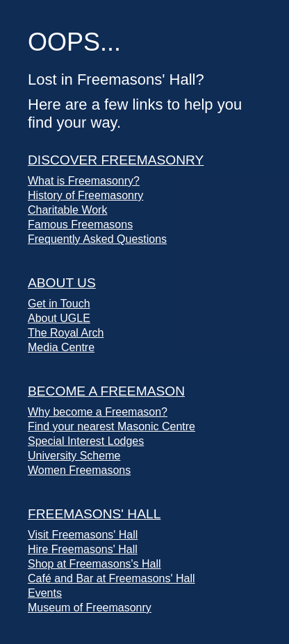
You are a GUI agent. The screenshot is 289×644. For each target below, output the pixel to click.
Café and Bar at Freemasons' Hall (112, 578)
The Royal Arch (66, 333)
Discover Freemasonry (116, 160)
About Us (62, 283)
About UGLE (59, 318)
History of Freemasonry (85, 195)
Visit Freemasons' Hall (83, 535)
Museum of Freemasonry (90, 608)
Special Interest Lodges (86, 441)
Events (45, 593)
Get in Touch (59, 304)
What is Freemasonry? (84, 181)
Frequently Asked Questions (97, 239)
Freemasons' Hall (94, 514)
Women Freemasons (79, 470)
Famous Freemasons (80, 224)
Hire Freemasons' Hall (83, 549)
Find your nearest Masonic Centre (112, 426)
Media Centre (61, 347)
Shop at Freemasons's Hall (94, 564)
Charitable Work (67, 210)
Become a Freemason (106, 391)
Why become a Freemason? (98, 412)
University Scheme (74, 456)
